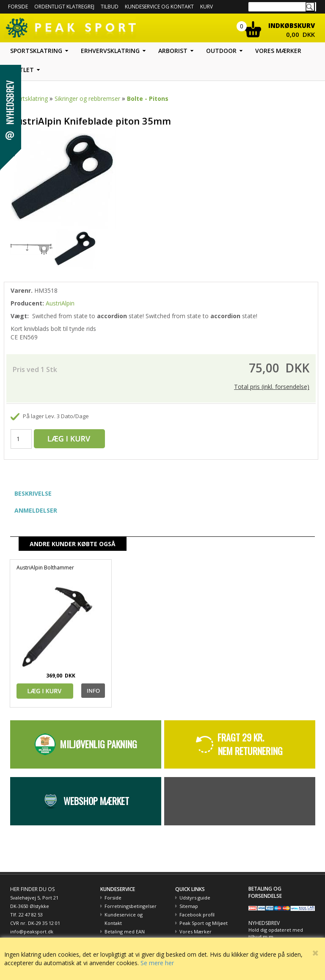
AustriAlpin (60, 303)
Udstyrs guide (195, 898)
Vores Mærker (196, 931)
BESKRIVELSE (33, 493)
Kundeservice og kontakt (159, 7)
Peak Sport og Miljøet (204, 923)
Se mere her (157, 963)
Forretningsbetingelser (131, 906)
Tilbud (110, 7)
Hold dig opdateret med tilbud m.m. (276, 933)
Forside (18, 7)
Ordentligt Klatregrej (64, 7)
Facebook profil (197, 915)
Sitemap (189, 906)
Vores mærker (278, 51)
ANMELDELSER (36, 510)
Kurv (207, 7)
